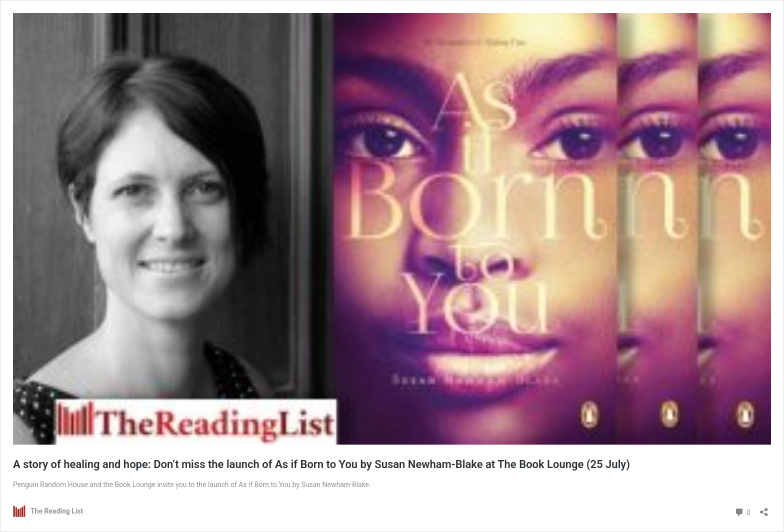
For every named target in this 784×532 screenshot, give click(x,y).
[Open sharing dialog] (764, 509)
